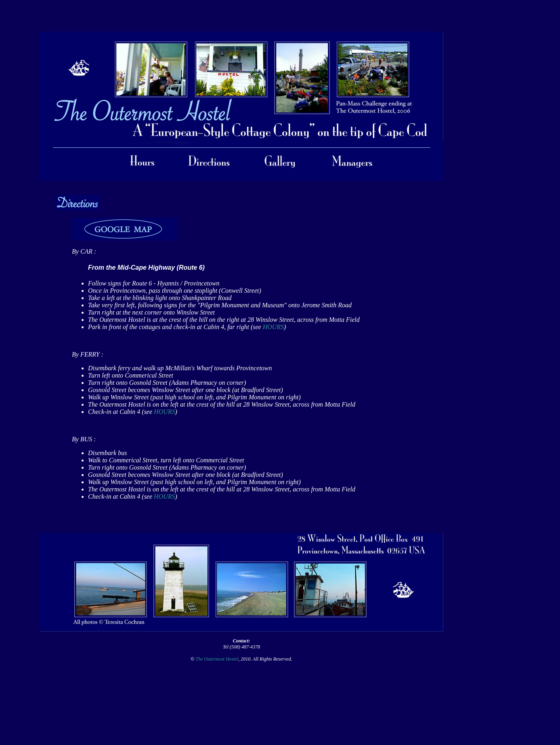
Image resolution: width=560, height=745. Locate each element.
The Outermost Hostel (217, 659)
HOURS (273, 327)
